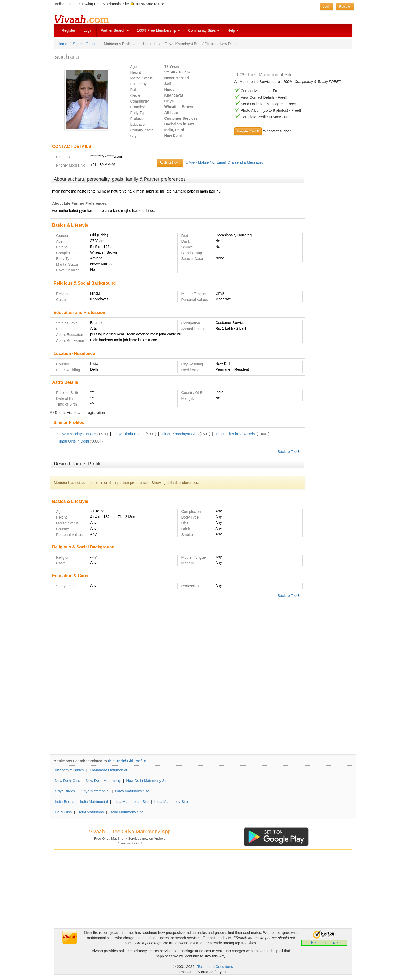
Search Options (86, 44)
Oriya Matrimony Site (132, 791)
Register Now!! (170, 163)
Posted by (138, 84)
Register (68, 30)
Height (136, 72)
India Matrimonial (94, 802)
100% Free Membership (158, 30)
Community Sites (204, 30)
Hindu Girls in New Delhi (236, 434)
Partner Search (115, 30)
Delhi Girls (63, 812)
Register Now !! (248, 131)
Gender (62, 236)
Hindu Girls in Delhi (73, 441)
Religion (137, 90)
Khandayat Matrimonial (108, 770)
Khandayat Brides (69, 770)
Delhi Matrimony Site (127, 812)
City (133, 136)
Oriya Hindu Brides (129, 434)
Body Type (139, 113)
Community (140, 101)
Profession (139, 119)
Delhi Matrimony (91, 812)
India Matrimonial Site (131, 802)
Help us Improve (324, 943)
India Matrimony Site (171, 802)
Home (62, 44)
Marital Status (142, 78)
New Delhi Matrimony (103, 781)
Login (88, 30)
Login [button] (327, 7)
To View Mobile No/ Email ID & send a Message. (223, 162)
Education (138, 124)
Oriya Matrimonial (95, 791)
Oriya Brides (65, 791)
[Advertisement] (331, 255)
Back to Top (289, 452)
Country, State (142, 130)
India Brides (65, 802)
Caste (135, 95)
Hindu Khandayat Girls (180, 434)
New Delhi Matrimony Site (147, 781)
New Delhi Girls (67, 781)
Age (134, 67)
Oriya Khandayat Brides (77, 434)
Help (233, 30)
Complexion (140, 107)
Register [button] (345, 7)
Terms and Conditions (215, 967)
